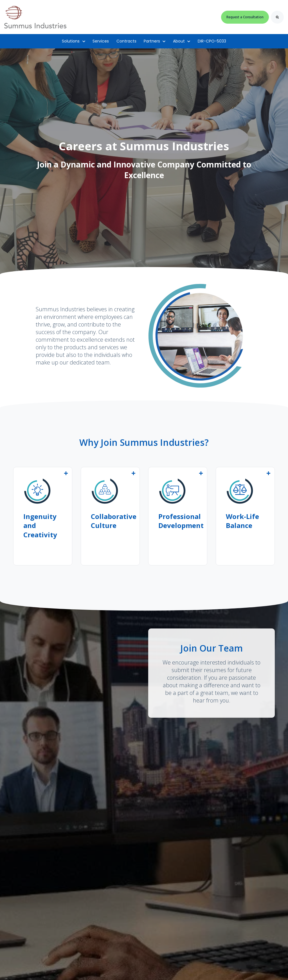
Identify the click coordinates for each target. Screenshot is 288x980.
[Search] (277, 17)
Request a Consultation (245, 17)
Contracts (126, 41)
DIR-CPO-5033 (212, 41)
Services (101, 41)
